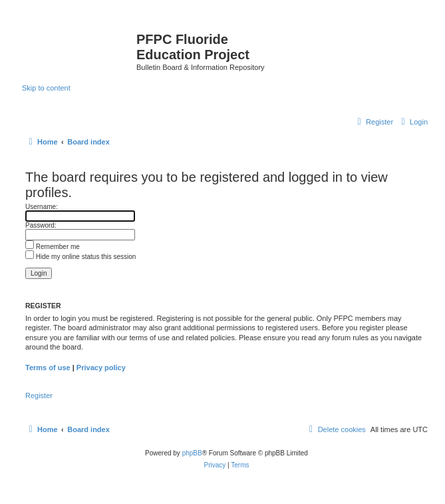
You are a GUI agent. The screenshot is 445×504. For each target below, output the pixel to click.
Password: (41, 225)
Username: (42, 207)
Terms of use (48, 368)
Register (39, 395)
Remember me (53, 247)
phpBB (192, 453)
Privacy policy (101, 368)
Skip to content (46, 88)
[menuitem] (413, 122)
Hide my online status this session (80, 257)
